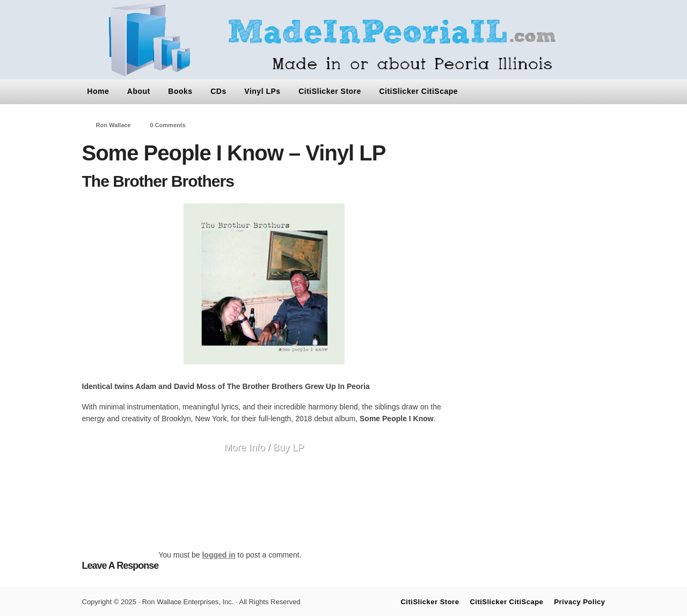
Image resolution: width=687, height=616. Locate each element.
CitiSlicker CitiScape (418, 91)
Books (180, 91)
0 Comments (168, 125)
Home (98, 91)
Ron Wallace (114, 125)
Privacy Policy (579, 602)
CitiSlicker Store (330, 91)
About (139, 91)
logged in (218, 555)
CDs (218, 91)
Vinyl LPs (262, 91)
